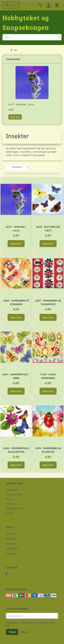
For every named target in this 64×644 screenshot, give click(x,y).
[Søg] (60, 37)
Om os (9, 499)
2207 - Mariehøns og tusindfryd (48, 302)
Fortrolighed (12, 490)
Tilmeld (12, 632)
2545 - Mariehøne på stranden (16, 302)
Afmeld (24, 632)
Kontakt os (11, 504)
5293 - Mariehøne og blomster (48, 450)
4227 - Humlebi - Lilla (21, 104)
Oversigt (10, 513)
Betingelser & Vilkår (15, 508)
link (8, 626)
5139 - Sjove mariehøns (48, 376)
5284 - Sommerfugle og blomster (16, 450)
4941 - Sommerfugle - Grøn (16, 376)
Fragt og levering (14, 494)
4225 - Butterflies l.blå (48, 228)
